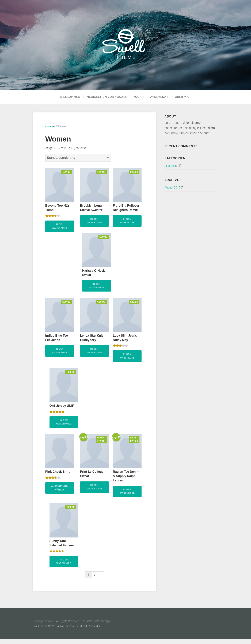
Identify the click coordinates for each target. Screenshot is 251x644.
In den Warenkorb (60, 227)
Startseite (51, 127)
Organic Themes (65, 631)
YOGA (137, 97)
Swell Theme (41, 631)
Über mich (183, 97)
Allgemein (171, 166)
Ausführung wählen (60, 492)
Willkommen (70, 97)
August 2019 (173, 187)
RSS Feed (83, 631)
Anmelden (97, 631)
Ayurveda (158, 97)
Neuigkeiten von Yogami (107, 97)
